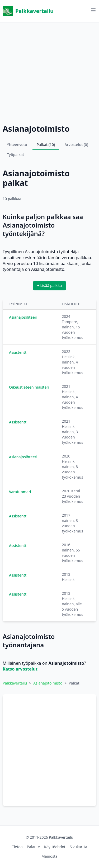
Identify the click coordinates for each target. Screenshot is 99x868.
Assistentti (18, 352)
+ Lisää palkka (50, 286)
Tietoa (17, 847)
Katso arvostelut (20, 669)
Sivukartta (78, 847)
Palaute (33, 847)
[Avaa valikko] (93, 10)
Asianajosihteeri (23, 317)
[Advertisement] (49, 72)
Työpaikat (15, 155)
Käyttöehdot (55, 847)
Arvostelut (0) (76, 145)
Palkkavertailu (28, 11)
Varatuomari (20, 492)
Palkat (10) (46, 145)
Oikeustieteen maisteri (29, 387)
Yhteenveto (17, 145)
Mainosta (49, 856)
